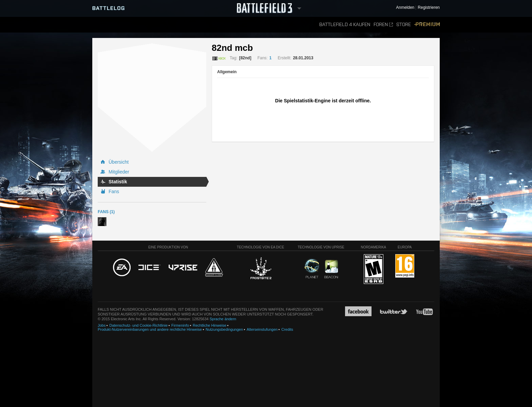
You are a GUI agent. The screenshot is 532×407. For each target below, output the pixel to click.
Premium (427, 25)
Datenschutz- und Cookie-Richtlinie (138, 325)
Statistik (118, 182)
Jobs (102, 325)
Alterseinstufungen (262, 329)
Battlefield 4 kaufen (345, 25)
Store (404, 25)
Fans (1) (106, 212)
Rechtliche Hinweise (210, 325)
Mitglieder (119, 172)
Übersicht (119, 162)
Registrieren (429, 8)
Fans (114, 191)
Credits (287, 329)
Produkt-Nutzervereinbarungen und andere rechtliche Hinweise (150, 329)
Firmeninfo (180, 325)
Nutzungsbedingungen (224, 329)
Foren (383, 25)
